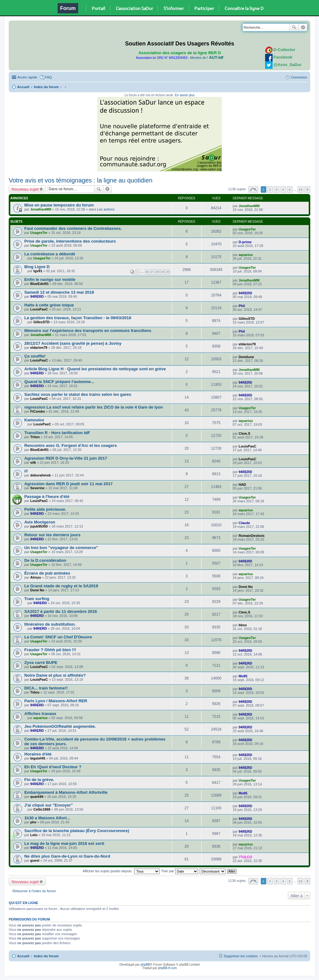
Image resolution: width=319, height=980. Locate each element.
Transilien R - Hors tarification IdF (57, 433)
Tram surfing (37, 599)
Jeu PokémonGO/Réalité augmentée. (60, 726)
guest (35, 860)
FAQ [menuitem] (49, 77)
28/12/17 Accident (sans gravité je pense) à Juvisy (73, 343)
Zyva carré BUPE (41, 663)
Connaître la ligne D (244, 8)
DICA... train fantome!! (46, 688)
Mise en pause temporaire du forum (59, 205)
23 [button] (300, 189)
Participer (204, 8)
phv (33, 822)
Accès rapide (27, 77)
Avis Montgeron (40, 522)
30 (168, 272)
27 (152, 272)
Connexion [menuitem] (299, 77)
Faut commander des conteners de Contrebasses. (73, 228)
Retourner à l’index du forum (34, 891)
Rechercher (294, 27)
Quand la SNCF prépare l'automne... (59, 382)
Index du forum (46, 87)
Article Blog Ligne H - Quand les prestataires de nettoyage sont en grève (95, 369)
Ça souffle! (35, 356)
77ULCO (245, 857)
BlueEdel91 (39, 284)
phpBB (145, 965)
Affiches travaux (40, 714)
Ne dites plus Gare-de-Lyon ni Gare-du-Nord (67, 856)
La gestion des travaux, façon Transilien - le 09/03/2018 (78, 318)
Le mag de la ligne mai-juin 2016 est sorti (64, 843)
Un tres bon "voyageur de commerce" (61, 548)
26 (147, 272)
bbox (243, 625)
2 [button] (270, 189)
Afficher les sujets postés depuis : (121, 871)
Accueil (23, 87)
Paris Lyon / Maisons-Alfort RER (56, 701)
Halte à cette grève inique (49, 305)
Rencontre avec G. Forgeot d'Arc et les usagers (71, 445)
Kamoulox (34, 420)
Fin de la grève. (39, 780)
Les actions (106, 209)
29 (163, 272)
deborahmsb (40, 475)
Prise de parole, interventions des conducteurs (70, 241)
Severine (37, 488)
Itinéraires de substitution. (50, 624)
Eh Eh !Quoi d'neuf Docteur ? (53, 767)
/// (26, 471)
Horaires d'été (38, 754)
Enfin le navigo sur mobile (50, 279)
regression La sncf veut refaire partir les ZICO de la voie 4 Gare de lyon (94, 407)
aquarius (246, 255)
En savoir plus (185, 95)
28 (158, 272)
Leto (34, 835)
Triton (35, 437)
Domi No (37, 590)
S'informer (174, 8)
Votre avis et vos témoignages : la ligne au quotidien (81, 180)
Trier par (179, 871)
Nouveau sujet (25, 189)
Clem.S (244, 433)
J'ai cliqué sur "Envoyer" (49, 805)
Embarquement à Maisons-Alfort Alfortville (66, 792)
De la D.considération (45, 560)
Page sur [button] (253, 189)
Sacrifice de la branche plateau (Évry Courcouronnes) (77, 831)
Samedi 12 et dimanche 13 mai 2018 (59, 292)
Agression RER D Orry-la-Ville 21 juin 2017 (66, 458)
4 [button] (283, 189)
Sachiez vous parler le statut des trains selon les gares (78, 394)
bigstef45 (38, 758)
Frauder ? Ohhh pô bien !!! (50, 650)
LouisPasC (39, 309)
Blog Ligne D (37, 267)
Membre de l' (207, 58)
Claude (244, 523)
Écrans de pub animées (47, 573)
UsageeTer (39, 233)
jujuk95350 (39, 526)
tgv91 (38, 271)
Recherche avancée (303, 27)
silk (33, 462)
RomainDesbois (252, 536)
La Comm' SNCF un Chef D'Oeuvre (58, 637)
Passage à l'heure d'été (47, 497)
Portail (99, 8)
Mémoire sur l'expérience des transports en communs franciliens (88, 331)
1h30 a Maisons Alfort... (47, 818)
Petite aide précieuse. (45, 509)
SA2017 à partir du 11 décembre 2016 (61, 611)
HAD (242, 485)
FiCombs (38, 411)
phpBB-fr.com (167, 968)
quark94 (37, 797)
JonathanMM (41, 209)
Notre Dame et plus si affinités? (55, 675)
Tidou (35, 692)
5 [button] (290, 189)
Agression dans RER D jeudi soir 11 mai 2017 (69, 484)
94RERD (37, 296)
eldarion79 (39, 348)
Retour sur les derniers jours (52, 535)
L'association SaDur (134, 8)
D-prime (245, 242)
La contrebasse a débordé (50, 254)
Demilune (246, 357)
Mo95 (243, 676)
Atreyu (36, 577)
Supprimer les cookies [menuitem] (240, 956)
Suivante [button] (307, 189)
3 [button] (277, 189)
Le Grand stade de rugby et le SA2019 (61, 586)
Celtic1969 (42, 809)
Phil (242, 306)
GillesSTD (41, 322)
